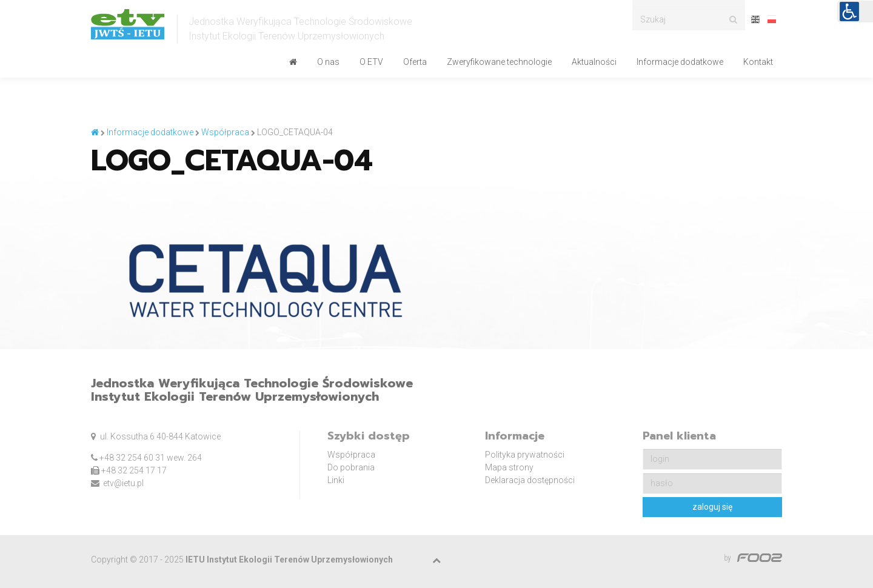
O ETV (371, 62)
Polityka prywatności (525, 455)
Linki (336, 480)
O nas (328, 62)
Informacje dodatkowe (680, 62)
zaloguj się (712, 507)
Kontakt (758, 62)
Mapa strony (509, 467)
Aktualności (594, 62)
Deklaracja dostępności (530, 480)
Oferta (415, 62)
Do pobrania (351, 467)
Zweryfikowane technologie (499, 62)
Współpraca (351, 455)
